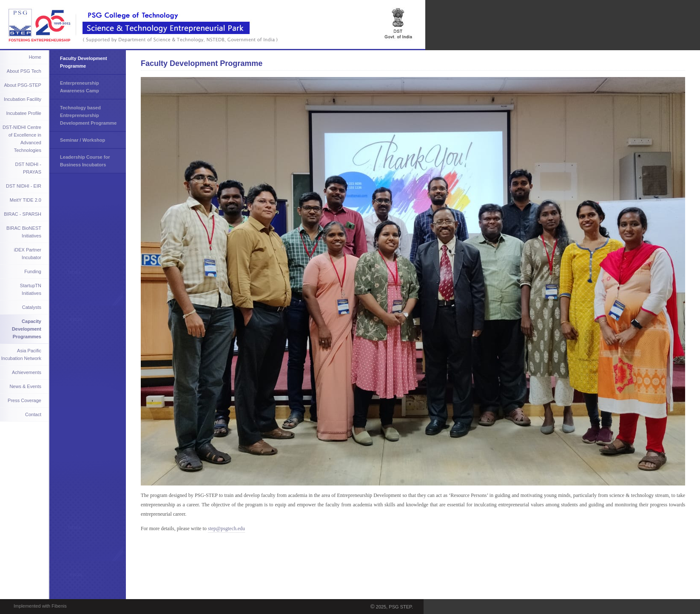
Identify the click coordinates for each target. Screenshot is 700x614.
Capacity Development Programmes (27, 329)
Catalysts (32, 307)
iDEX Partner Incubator (28, 254)
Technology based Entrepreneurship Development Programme (88, 115)
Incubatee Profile (24, 113)
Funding (33, 271)
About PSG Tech (24, 71)
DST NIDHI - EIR (24, 186)
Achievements (27, 372)
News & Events (25, 386)
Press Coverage (24, 400)
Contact (33, 414)
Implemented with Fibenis (40, 606)
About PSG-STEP (23, 85)
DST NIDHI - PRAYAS (28, 168)
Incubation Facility (23, 99)
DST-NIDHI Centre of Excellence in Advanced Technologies (22, 139)
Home (35, 57)
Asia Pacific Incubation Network (21, 354)
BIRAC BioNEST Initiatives (24, 232)
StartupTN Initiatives (31, 289)
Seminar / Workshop (83, 140)
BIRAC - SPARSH (23, 214)
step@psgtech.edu (226, 528)
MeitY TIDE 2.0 (26, 200)
